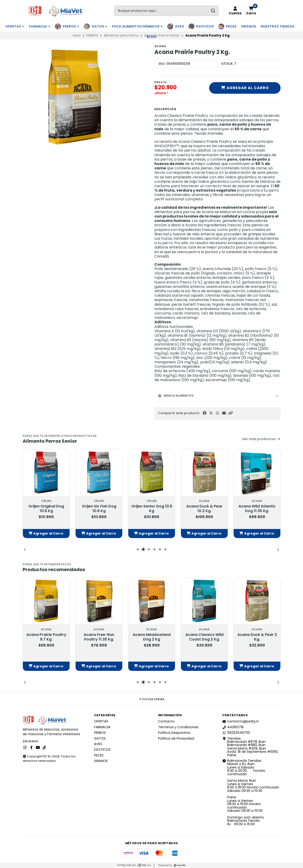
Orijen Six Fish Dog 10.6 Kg (99, 508)
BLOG (151, 37)
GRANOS (249, 26)
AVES (179, 26)
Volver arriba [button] (151, 699)
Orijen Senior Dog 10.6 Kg (151, 508)
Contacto (166, 721)
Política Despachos (174, 733)
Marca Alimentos (176, 396)
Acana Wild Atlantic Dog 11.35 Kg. (257, 508)
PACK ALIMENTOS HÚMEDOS (137, 26)
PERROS (71, 26)
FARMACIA (40, 26)
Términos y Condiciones (178, 727)
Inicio (77, 36)
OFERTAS (15, 26)
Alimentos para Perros (121, 36)
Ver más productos (261, 439)
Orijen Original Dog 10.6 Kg (46, 508)
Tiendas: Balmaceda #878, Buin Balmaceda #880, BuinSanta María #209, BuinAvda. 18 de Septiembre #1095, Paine (250, 747)
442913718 (233, 727)
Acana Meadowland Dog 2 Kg (152, 637)
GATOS (99, 26)
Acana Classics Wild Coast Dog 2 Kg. (204, 637)
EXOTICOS (205, 26)
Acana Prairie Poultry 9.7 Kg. (46, 637)
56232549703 (236, 733)
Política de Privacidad (176, 738)
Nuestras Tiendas (277, 26)
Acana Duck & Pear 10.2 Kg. (204, 508)
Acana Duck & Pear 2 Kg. (257, 637)
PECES (231, 26)
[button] (230, 413)
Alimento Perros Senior (162, 36)
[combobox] (166, 11)
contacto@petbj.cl (240, 721)
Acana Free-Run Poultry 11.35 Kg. (99, 637)
